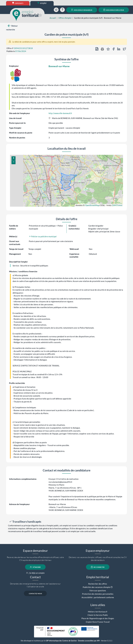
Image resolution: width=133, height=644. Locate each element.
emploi (42, 3)
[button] (14, 158)
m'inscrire (35, 567)
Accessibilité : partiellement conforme (98, 597)
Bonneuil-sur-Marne (59, 66)
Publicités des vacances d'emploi (97, 587)
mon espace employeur (114, 10)
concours (18, 3)
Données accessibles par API (89, 641)
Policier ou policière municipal (43, 236)
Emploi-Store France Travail (98, 622)
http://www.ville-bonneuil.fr (60, 113)
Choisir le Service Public (98, 615)
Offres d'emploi (65, 18)
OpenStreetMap (92, 205)
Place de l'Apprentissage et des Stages (98, 618)
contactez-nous (35, 593)
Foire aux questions (98, 590)
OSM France (117, 205)
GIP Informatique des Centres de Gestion (61, 641)
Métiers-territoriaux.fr (98, 612)
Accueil (53, 18)
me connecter (98, 567)
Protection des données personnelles (98, 594)
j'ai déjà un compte (35, 573)
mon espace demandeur (82, 10)
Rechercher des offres (98, 584)
